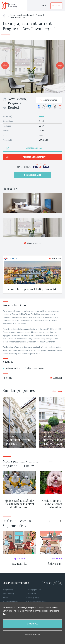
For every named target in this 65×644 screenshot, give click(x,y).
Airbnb (5, 598)
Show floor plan (34, 148)
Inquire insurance (32, 175)
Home (5, 15)
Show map (56, 378)
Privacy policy (34, 598)
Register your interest (34, 157)
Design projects (35, 590)
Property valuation (10, 602)
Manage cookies (32, 635)
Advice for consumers (37, 602)
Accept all (32, 624)
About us (32, 594)
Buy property (8, 590)
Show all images (33, 243)
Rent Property (8, 594)
